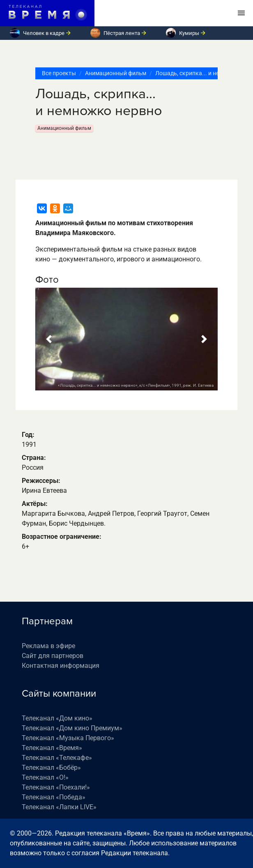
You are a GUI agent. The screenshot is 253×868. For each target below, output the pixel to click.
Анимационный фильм (116, 73)
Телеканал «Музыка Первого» (68, 738)
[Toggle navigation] (241, 13)
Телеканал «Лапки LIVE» (59, 807)
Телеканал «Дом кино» (57, 718)
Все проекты (59, 73)
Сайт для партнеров (53, 656)
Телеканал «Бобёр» (51, 768)
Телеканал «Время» (52, 748)
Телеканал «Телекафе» (57, 758)
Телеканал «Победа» (54, 797)
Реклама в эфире (48, 646)
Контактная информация (61, 666)
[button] (49, 339)
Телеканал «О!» (45, 777)
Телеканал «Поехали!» (56, 787)
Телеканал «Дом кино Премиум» (72, 728)
